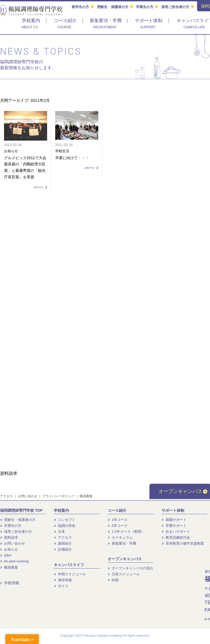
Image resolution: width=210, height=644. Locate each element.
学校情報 (10, 583)
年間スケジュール (70, 574)
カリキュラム (120, 537)
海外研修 (63, 580)
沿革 (59, 532)
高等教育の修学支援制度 (183, 543)
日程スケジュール (124, 574)
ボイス (61, 586)
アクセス (6, 496)
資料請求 (9, 537)
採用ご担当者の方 (178, 7)
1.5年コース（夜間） (126, 532)
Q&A (6, 555)
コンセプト (65, 520)
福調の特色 (65, 526)
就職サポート (174, 520)
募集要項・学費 (122, 543)
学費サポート (174, 526)
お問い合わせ (28, 496)
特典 (113, 580)
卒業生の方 (147, 7)
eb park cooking (14, 561)
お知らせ (9, 549)
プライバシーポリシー (58, 496)
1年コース (118, 520)
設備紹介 (63, 549)
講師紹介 (63, 543)
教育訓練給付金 (176, 537)
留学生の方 (83, 7)
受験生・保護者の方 (115, 7)
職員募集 (86, 496)
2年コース (118, 526)
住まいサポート (176, 532)
